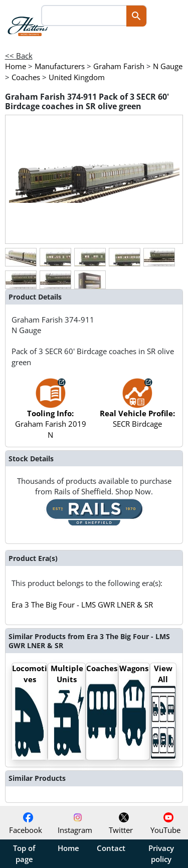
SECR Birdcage (137, 408)
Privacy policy (161, 853)
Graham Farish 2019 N (51, 413)
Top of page (24, 853)
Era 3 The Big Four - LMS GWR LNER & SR (82, 605)
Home (68, 848)
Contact (111, 848)
